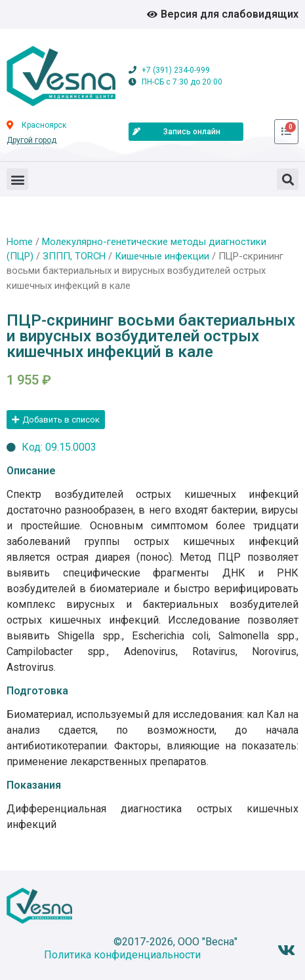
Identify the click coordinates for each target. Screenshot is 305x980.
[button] (17, 179)
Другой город (31, 140)
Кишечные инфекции (162, 256)
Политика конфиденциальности (122, 955)
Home (20, 242)
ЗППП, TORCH (74, 256)
